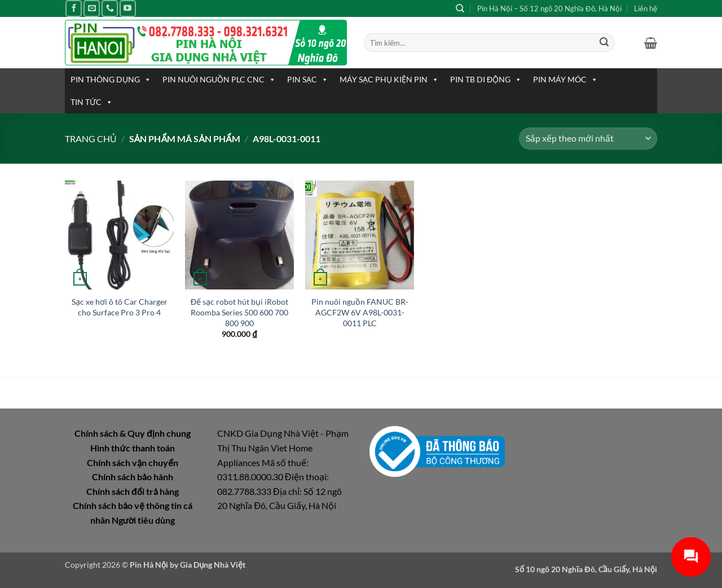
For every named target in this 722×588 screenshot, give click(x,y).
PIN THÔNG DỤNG (111, 80)
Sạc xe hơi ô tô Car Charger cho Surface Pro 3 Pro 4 (120, 307)
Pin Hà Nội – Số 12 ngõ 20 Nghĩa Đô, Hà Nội (549, 8)
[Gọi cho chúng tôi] (110, 8)
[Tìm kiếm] (460, 8)
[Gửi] (604, 43)
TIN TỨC (92, 102)
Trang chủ (91, 139)
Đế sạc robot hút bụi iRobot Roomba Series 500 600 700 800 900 (239, 312)
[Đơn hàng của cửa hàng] (588, 139)
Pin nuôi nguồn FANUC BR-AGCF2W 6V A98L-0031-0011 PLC (360, 312)
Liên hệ (646, 8)
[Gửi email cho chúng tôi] (92, 8)
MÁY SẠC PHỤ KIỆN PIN (389, 80)
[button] (651, 43)
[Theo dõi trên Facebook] (74, 8)
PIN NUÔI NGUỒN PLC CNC (219, 80)
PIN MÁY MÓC (565, 80)
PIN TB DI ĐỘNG (486, 80)
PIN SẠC (308, 80)
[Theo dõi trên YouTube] (128, 8)
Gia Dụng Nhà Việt (213, 565)
